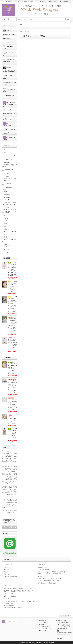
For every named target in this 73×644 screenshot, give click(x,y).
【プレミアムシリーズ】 (9, 232)
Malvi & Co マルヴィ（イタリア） (9, 54)
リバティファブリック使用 (9, 240)
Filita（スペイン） (9, 30)
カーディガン (6, 221)
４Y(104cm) (6, 174)
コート (5, 224)
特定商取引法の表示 (44, 627)
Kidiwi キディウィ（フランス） (9, 47)
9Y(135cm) (6, 192)
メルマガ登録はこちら (10, 527)
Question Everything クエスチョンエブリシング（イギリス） (10, 69)
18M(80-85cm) (7, 162)
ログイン (43, 2)
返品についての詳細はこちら (11, 596)
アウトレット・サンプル (9, 129)
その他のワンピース (8, 119)
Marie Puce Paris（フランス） (10, 114)
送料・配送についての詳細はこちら (47, 583)
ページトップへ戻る (65, 616)
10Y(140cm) (6, 195)
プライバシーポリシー (45, 629)
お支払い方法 (43, 623)
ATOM (44, 631)
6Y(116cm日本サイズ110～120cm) (9, 180)
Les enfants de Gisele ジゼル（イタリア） (9, 61)
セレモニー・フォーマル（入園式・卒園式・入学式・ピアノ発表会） (10, 211)
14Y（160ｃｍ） (7, 200)
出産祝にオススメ (8, 244)
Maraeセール (6, 252)
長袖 (4, 153)
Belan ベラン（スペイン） (10, 77)
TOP (21, 25)
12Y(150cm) (6, 197)
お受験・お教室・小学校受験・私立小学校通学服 (9, 203)
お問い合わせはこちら (63, 638)
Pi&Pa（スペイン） (8, 110)
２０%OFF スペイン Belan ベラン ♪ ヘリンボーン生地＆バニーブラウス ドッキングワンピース (13, 434)
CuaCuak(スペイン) (8, 38)
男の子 (5, 237)
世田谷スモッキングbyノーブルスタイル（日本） (10, 104)
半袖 (4, 150)
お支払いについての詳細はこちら (12, 577)
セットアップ (6, 247)
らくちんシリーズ (8, 229)
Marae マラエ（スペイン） (10, 90)
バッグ (5, 216)
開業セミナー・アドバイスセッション (10, 124)
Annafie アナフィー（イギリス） (10, 83)
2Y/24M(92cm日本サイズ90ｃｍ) (9, 166)
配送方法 (42, 625)
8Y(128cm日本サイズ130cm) (8, 188)
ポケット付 (6, 207)
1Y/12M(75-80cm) (8, 160)
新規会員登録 (53, 2)
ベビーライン (6, 249)
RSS (41, 631)
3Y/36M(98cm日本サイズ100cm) (9, 170)
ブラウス (5, 218)
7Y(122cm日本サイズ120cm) (8, 184)
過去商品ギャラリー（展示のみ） (10, 138)
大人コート (6, 226)
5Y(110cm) (6, 176)
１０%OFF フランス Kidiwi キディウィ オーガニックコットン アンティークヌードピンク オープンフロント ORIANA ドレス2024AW (13, 269)
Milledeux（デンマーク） (9, 35)
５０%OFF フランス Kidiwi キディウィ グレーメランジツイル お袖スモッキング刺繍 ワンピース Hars (13, 286)
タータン (5, 234)
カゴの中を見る (65, 2)
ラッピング (6, 133)
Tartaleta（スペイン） (9, 96)
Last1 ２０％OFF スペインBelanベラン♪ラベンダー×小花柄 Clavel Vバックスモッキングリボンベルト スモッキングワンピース (13, 386)
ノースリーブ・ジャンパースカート (9, 156)
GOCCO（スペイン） (8, 42)
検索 (67, 19)
